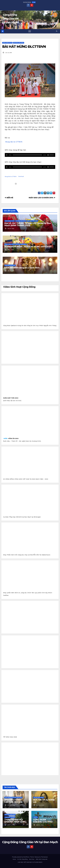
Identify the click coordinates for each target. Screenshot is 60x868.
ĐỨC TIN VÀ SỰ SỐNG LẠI (44, 801)
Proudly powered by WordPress (21, 857)
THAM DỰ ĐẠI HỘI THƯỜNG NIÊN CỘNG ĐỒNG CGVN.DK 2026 (15, 822)
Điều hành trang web (42, 859)
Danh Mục (32, 859)
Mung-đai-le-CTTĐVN (14, 142)
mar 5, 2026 (40, 825)
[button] (57, 31)
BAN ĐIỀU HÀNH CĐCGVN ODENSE (13, 801)
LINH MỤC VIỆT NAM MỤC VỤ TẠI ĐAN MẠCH (30, 862)
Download (21, 177)
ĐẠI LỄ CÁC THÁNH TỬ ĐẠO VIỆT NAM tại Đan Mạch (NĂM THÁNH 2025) (28, 224)
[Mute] (48, 155)
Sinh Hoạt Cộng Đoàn (17, 798)
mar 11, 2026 (11, 825)
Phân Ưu (36, 817)
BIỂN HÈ (9, 198)
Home (14, 859)
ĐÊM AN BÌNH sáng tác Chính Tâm (22, 268)
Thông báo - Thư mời (10, 817)
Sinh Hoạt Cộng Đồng (32, 221)
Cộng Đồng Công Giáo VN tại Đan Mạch (10, 19)
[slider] (27, 155)
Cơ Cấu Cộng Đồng (22, 859)
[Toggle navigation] (30, 31)
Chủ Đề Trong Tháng (39, 798)
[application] (30, 155)
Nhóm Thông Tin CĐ (7, 43)
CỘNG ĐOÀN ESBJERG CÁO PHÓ (43, 821)
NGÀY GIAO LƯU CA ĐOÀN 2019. (42, 198)
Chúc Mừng (8, 798)
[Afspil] (7, 155)
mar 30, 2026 (40, 805)
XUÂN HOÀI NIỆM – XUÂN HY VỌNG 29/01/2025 (28, 247)
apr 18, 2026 (11, 805)
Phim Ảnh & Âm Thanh (19, 43)
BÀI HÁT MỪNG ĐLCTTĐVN (24, 47)
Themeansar (44, 857)
